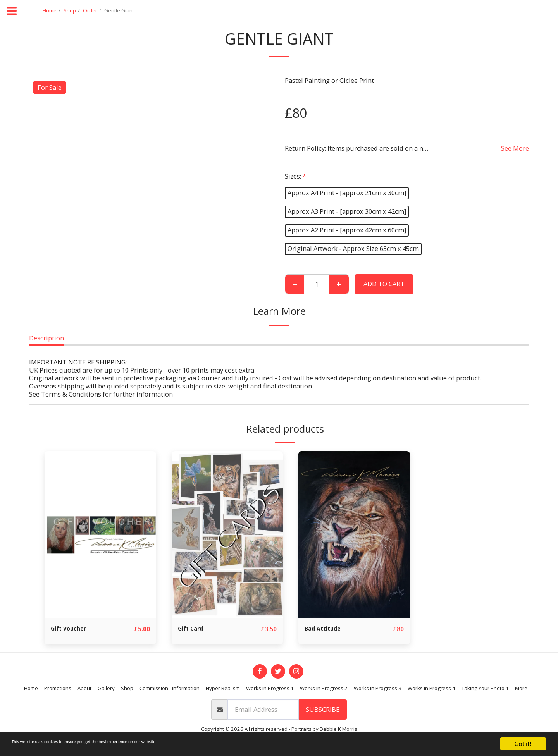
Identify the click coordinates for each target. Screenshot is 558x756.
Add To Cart (384, 284)
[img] (100, 535)
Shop (70, 10)
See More (515, 148)
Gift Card (193, 629)
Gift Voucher (71, 629)
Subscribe (323, 710)
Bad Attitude (325, 629)
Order (90, 10)
